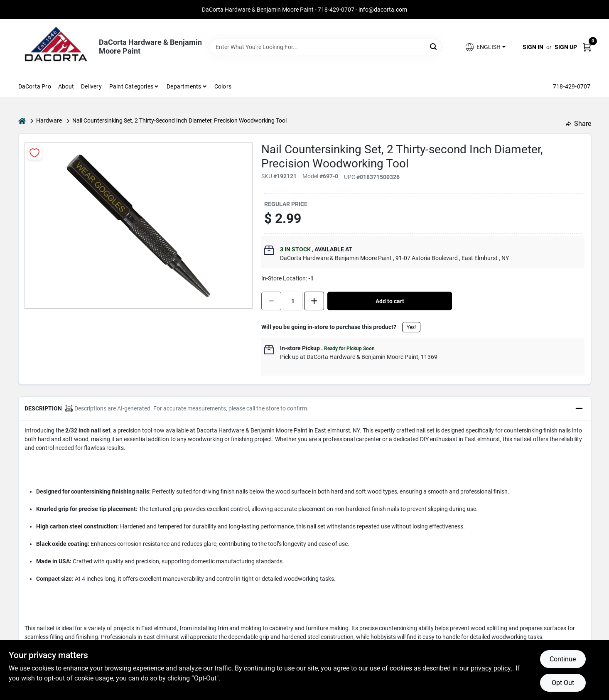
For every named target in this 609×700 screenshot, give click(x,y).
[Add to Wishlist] (35, 153)
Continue (563, 659)
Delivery (91, 86)
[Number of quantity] (293, 301)
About (66, 86)
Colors (223, 86)
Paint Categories (131, 86)
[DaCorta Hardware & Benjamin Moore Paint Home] (56, 47)
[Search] (434, 46)
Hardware (49, 120)
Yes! (411, 327)
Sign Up (566, 47)
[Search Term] (325, 47)
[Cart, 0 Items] (587, 47)
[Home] (22, 121)
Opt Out (563, 683)
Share (578, 124)
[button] (485, 47)
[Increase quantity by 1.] (314, 301)
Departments (184, 86)
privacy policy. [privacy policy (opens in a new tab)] (491, 668)
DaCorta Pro (35, 86)
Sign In (533, 47)
